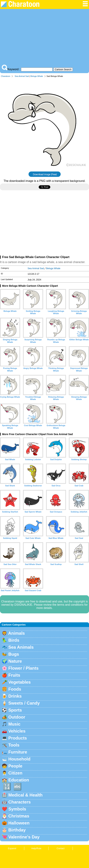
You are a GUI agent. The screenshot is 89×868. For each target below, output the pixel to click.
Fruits (14, 675)
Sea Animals (21, 647)
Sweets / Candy (24, 703)
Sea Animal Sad (22, 76)
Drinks (15, 696)
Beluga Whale (37, 76)
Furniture (18, 752)
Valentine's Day (24, 837)
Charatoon (6, 76)
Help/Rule (36, 848)
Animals (16, 633)
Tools (14, 745)
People (15, 766)
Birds (14, 640)
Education (19, 780)
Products (18, 738)
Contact (60, 848)
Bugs (14, 654)
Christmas (19, 816)
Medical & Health (26, 795)
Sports (15, 710)
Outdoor (17, 717)
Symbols (17, 809)
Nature (15, 661)
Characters (20, 802)
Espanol (12, 848)
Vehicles (17, 731)
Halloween (19, 823)
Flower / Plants (23, 668)
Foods (15, 689)
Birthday (17, 830)
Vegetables (20, 682)
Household (19, 759)
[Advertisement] (44, 38)
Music (14, 724)
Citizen (15, 773)
